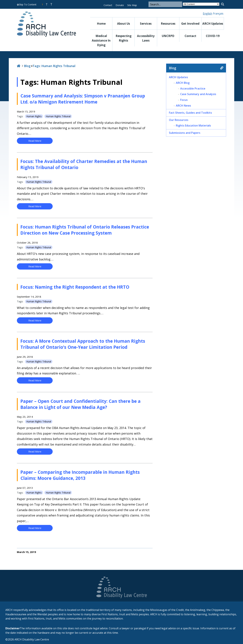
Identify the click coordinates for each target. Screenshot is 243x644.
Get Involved (190, 24)
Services (146, 24)
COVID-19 (213, 36)
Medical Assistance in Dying (101, 40)
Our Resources (179, 120)
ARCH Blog (183, 83)
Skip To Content (27, 4)
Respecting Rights (124, 38)
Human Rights (34, 116)
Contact (108, 5)
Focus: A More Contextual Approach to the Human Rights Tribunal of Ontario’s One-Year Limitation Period (83, 344)
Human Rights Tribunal (58, 116)
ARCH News (183, 106)
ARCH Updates (213, 24)
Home (101, 24)
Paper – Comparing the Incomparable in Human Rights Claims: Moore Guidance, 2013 (80, 475)
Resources (168, 24)
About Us (124, 24)
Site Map (132, 5)
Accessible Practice (193, 89)
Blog (27, 66)
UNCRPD (168, 36)
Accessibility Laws (146, 38)
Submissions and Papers (185, 133)
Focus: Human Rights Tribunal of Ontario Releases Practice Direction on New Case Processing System (85, 230)
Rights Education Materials (193, 125)
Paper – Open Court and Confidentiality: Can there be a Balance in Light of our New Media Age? (80, 404)
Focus (184, 100)
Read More (35, 141)
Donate (120, 5)
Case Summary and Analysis (198, 94)
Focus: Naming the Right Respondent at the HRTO (75, 287)
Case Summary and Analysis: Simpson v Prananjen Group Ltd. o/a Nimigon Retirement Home (83, 99)
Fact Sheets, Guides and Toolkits (190, 113)
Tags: (54, 66)
